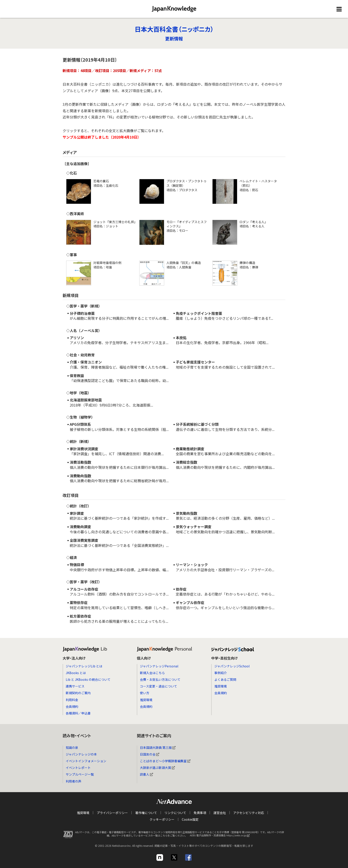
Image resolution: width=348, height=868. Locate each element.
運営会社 (220, 813)
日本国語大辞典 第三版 (158, 748)
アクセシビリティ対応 (249, 813)
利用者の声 (74, 781)
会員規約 (72, 706)
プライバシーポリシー (112, 813)
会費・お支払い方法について (160, 679)
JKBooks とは (76, 673)
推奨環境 (146, 700)
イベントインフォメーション (86, 761)
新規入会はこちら (152, 673)
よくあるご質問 (225, 679)
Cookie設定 (190, 819)
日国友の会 (150, 754)
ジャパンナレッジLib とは (84, 666)
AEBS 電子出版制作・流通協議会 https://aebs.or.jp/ (221, 837)
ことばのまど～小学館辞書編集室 (165, 761)
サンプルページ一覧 (80, 774)
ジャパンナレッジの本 (81, 754)
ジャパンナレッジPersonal (159, 666)
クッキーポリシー (162, 819)
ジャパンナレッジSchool (232, 666)
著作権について (146, 813)
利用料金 (72, 700)
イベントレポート (78, 768)
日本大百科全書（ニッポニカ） (174, 29)
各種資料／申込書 (78, 713)
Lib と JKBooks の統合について (88, 679)
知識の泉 (72, 748)
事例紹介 (221, 673)
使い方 (145, 693)
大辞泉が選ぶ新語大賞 (157, 768)
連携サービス (75, 686)
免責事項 (200, 813)
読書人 (146, 774)
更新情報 (174, 38)
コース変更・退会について (159, 686)
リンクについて (175, 813)
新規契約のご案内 (78, 693)
